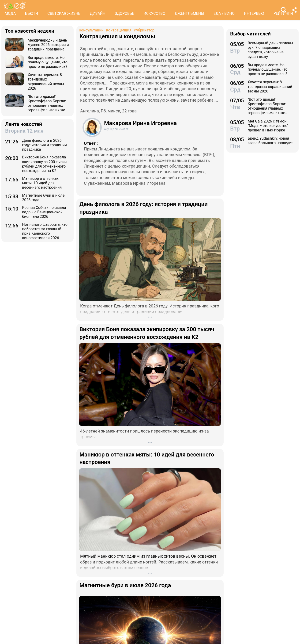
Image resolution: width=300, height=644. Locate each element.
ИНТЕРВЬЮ (254, 13)
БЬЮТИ (32, 13)
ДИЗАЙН (97, 13)
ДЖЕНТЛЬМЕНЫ (189, 13)
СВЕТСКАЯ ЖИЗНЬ (64, 13)
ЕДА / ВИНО (224, 13)
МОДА (10, 13)
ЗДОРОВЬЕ (125, 13)
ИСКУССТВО (154, 13)
